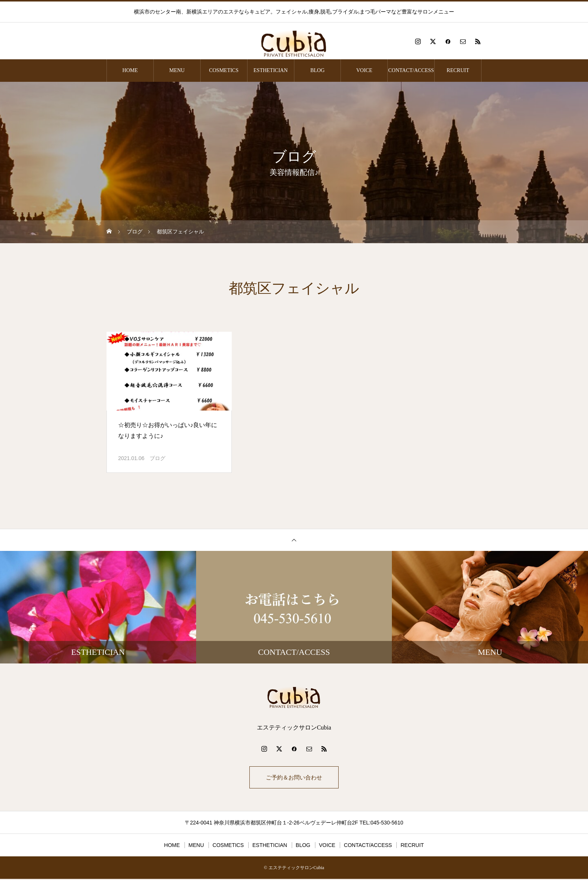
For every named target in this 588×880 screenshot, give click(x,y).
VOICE (364, 70)
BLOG (317, 70)
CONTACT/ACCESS (411, 70)
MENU (177, 70)
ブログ (157, 458)
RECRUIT (458, 70)
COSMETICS (224, 70)
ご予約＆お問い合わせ (294, 778)
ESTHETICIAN (271, 70)
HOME (130, 70)
